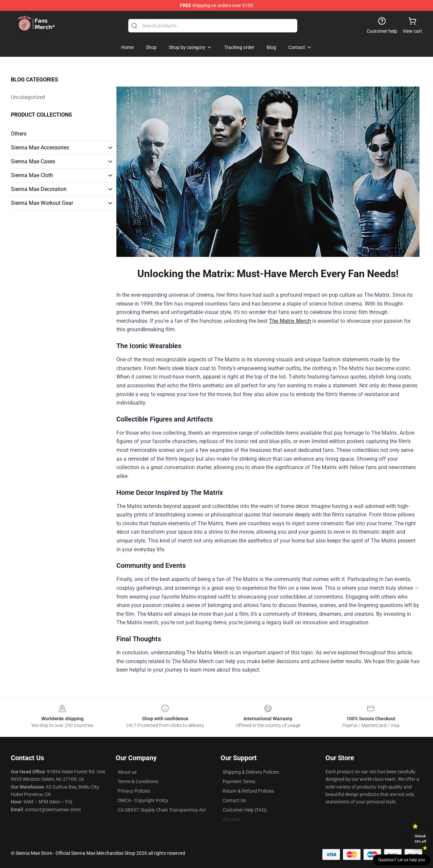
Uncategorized (28, 97)
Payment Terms (239, 781)
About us (127, 772)
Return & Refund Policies (248, 791)
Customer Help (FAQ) (245, 810)
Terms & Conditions (138, 781)
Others (19, 134)
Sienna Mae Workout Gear (42, 203)
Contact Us (234, 800)
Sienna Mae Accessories (40, 148)
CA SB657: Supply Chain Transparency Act (162, 810)
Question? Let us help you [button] (402, 860)
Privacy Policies (134, 791)
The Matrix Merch (290, 321)
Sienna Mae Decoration (39, 189)
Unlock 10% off (420, 839)
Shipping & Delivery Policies (251, 772)
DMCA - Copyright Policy (143, 800)
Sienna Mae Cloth (32, 175)
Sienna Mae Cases (33, 161)
